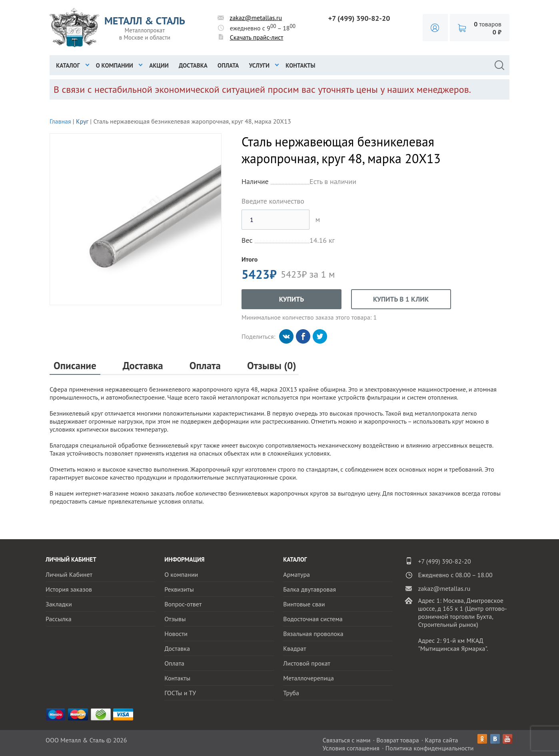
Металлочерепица (308, 678)
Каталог (68, 65)
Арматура (296, 574)
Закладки (59, 604)
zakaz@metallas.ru (256, 18)
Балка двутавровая (309, 589)
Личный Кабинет (69, 574)
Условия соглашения (351, 748)
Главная (60, 121)
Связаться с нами (347, 740)
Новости (176, 634)
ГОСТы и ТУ (180, 693)
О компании (115, 65)
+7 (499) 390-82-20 (359, 18)
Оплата (228, 65)
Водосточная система (313, 619)
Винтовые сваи (304, 604)
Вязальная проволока (313, 634)
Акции (159, 65)
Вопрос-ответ (183, 604)
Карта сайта (442, 740)
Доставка (193, 65)
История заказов (69, 589)
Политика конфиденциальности (430, 748)
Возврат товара (398, 740)
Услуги (259, 65)
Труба (291, 693)
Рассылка (59, 619)
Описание (75, 366)
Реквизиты (179, 589)
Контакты (300, 65)
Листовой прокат (307, 663)
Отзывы (175, 619)
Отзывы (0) (272, 366)
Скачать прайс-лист (257, 37)
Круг (82, 121)
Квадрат (294, 648)
